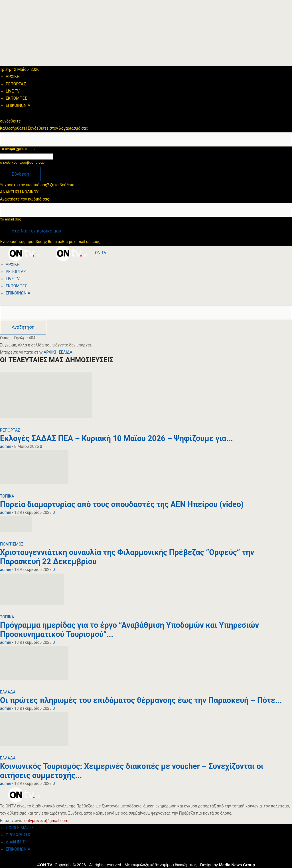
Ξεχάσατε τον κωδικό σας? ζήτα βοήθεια (37, 185)
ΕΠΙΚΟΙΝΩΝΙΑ (18, 105)
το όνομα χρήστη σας (18, 149)
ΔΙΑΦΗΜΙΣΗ (17, 842)
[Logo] (24, 253)
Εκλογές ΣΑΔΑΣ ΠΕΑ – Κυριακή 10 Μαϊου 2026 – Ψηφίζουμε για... (116, 438)
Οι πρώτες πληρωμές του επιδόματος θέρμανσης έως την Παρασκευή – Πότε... (141, 700)
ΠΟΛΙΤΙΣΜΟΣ (12, 544)
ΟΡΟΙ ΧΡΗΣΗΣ (18, 835)
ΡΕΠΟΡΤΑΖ (16, 84)
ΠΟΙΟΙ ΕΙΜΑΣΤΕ (20, 828)
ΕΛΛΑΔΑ (8, 692)
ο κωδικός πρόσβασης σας (22, 162)
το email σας (11, 219)
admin (6, 446)
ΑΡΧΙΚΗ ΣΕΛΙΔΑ (58, 352)
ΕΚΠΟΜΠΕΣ (16, 98)
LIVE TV (13, 91)
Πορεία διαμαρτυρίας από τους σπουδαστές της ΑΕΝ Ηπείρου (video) (122, 504)
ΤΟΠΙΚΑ (7, 496)
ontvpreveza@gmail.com (46, 821)
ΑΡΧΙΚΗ (13, 77)
